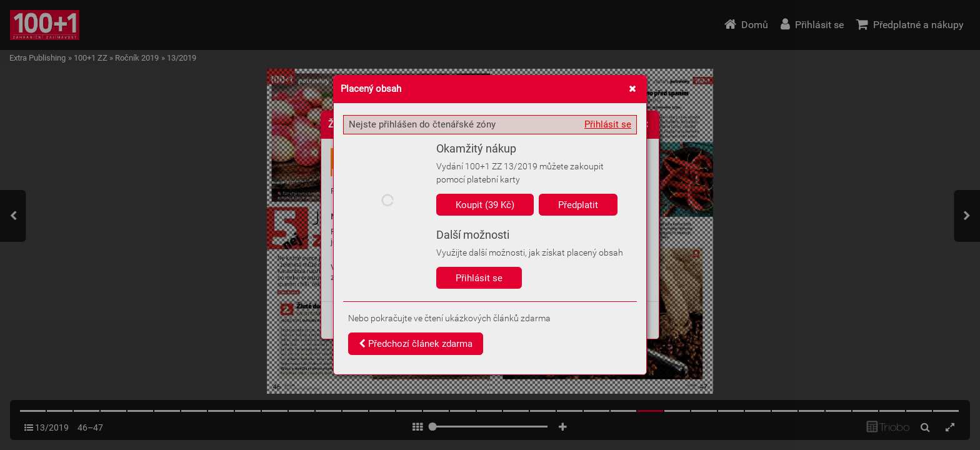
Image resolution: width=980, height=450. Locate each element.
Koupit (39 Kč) (485, 205)
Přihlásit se (608, 124)
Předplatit (578, 205)
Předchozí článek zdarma (416, 344)
